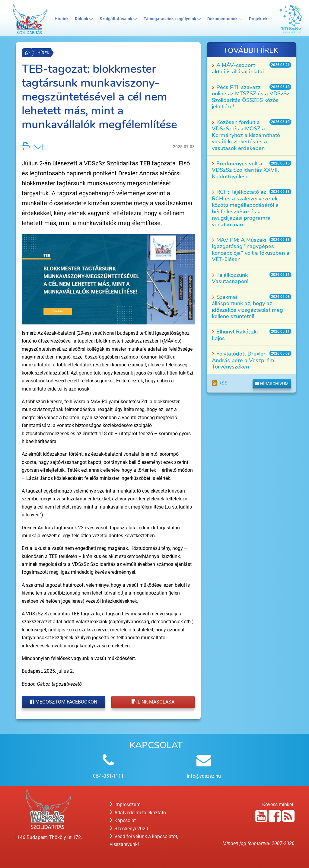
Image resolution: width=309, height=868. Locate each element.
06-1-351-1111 (108, 776)
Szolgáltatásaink (118, 19)
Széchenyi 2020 (129, 829)
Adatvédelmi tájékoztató (138, 813)
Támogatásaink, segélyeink (172, 19)
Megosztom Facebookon (64, 702)
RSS (220, 383)
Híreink (62, 19)
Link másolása (153, 702)
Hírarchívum (272, 384)
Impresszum (125, 804)
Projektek (261, 19)
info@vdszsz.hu (204, 776)
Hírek (43, 53)
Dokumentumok (225, 19)
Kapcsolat (123, 820)
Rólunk (84, 19)
